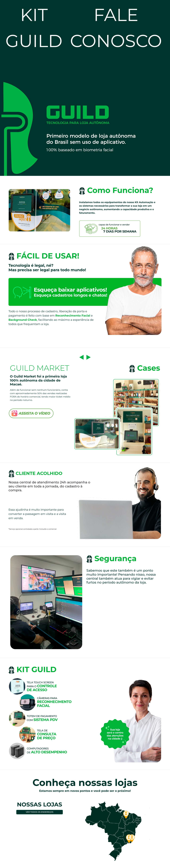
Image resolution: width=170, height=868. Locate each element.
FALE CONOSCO (116, 28)
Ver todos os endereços (39, 812)
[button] (81, 357)
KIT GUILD (34, 28)
